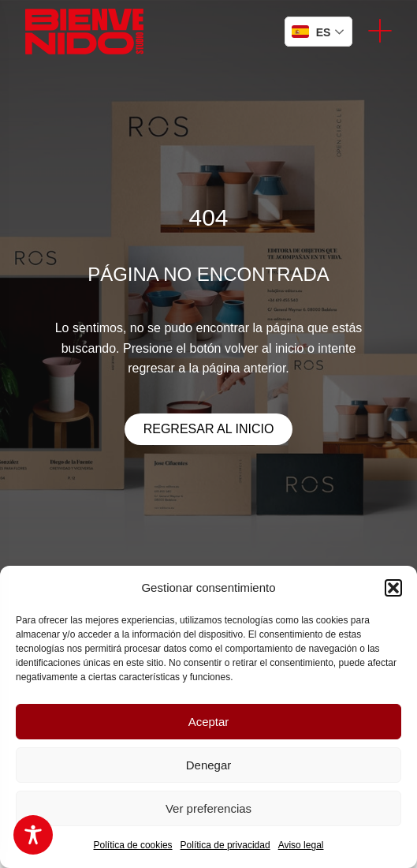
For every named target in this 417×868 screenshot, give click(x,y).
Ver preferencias (208, 808)
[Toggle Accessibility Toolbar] (33, 835)
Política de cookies (133, 845)
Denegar (209, 765)
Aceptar (209, 722)
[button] (393, 588)
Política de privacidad (225, 845)
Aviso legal (301, 845)
